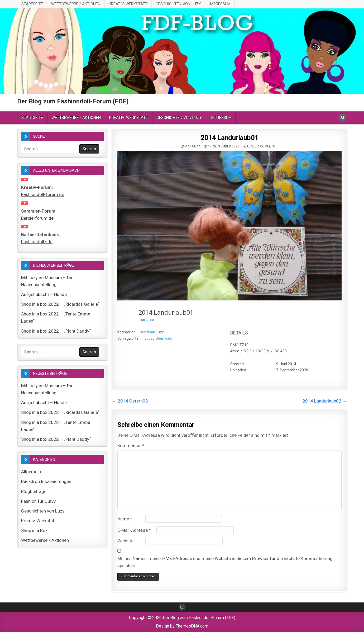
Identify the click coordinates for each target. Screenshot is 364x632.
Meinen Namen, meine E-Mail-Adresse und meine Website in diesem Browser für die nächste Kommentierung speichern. (225, 562)
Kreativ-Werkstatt (128, 4)
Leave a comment (261, 146)
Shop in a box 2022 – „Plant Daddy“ (56, 331)
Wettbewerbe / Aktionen (76, 4)
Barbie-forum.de (37, 218)
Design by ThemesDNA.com (182, 626)
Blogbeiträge (34, 491)
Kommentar (131, 446)
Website (125, 541)
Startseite (32, 4)
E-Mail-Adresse (134, 530)
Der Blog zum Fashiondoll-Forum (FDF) (73, 101)
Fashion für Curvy (38, 501)
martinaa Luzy (152, 332)
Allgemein (31, 472)
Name (125, 519)
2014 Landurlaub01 (229, 138)
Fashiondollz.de (37, 242)
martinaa (193, 146)
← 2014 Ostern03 (130, 401)
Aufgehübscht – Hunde (44, 294)
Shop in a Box (34, 530)
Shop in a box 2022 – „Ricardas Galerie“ (60, 304)
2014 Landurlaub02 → (325, 401)
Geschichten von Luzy (178, 4)
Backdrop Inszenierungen (46, 481)
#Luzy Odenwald (158, 338)
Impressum (220, 4)
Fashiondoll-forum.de (43, 194)
